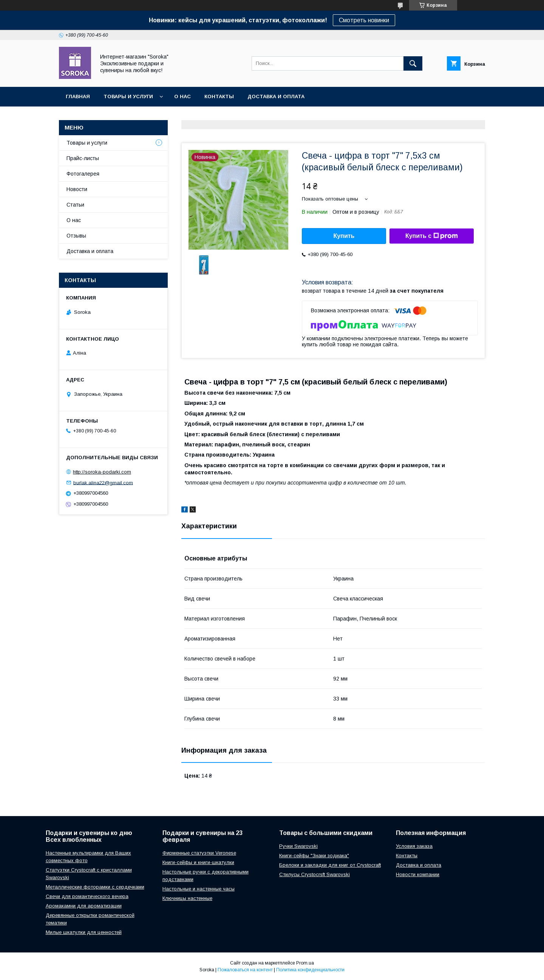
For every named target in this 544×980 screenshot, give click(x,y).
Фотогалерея (83, 174)
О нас (182, 96)
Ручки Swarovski (298, 846)
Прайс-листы (83, 158)
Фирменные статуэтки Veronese (199, 853)
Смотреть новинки (364, 20)
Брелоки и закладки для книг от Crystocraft (330, 865)
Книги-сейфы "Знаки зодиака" (314, 856)
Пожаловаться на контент (245, 970)
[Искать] (413, 63)
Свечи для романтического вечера (87, 896)
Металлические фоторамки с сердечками (95, 887)
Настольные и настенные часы (199, 889)
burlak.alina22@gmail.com (103, 482)
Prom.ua (305, 963)
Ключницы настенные (187, 898)
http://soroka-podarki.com (102, 472)
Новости (77, 189)
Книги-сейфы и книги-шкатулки (198, 862)
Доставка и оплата (276, 96)
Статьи (75, 205)
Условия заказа (414, 846)
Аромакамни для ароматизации (84, 906)
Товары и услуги (128, 96)
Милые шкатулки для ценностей (84, 932)
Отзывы (76, 236)
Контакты (219, 96)
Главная (78, 96)
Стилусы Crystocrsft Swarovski (314, 874)
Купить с (432, 236)
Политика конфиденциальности (310, 970)
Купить (344, 236)
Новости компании (418, 874)
